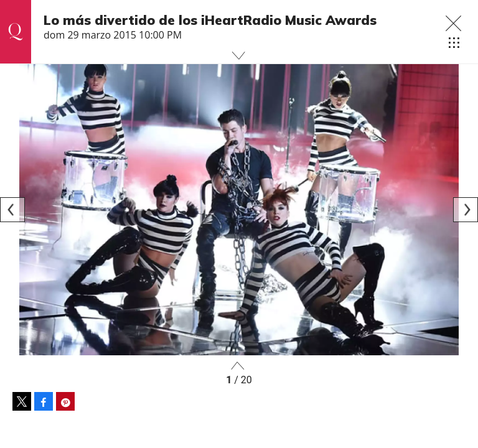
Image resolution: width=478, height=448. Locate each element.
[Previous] (12, 210)
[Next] (466, 210)
